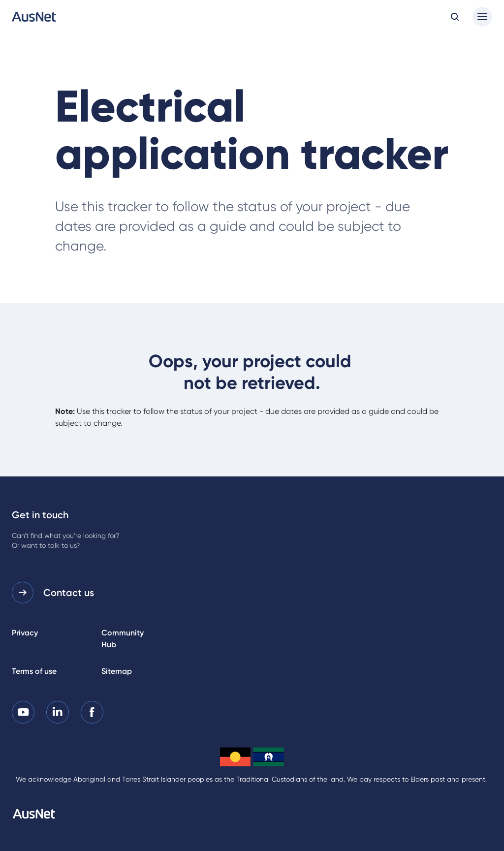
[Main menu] (482, 17)
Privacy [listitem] (25, 633)
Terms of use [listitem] (34, 671)
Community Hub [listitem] (123, 639)
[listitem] (23, 712)
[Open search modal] (455, 17)
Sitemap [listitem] (117, 671)
